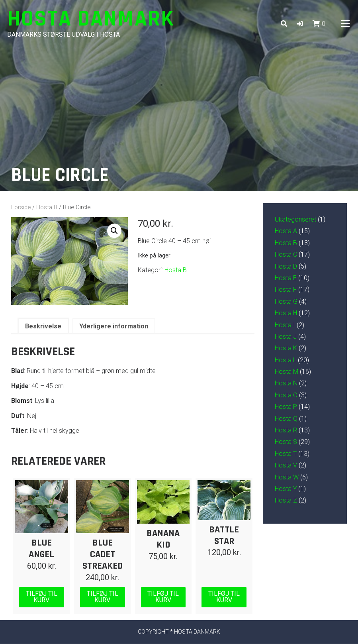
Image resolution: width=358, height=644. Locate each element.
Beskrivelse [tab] (43, 326)
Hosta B (47, 207)
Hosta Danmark (91, 19)
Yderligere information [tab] (114, 326)
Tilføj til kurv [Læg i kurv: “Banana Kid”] (163, 597)
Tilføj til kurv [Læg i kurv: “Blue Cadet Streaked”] (103, 597)
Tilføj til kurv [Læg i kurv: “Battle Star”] (224, 597)
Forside (21, 207)
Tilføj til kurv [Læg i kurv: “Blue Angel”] (42, 597)
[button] (300, 24)
